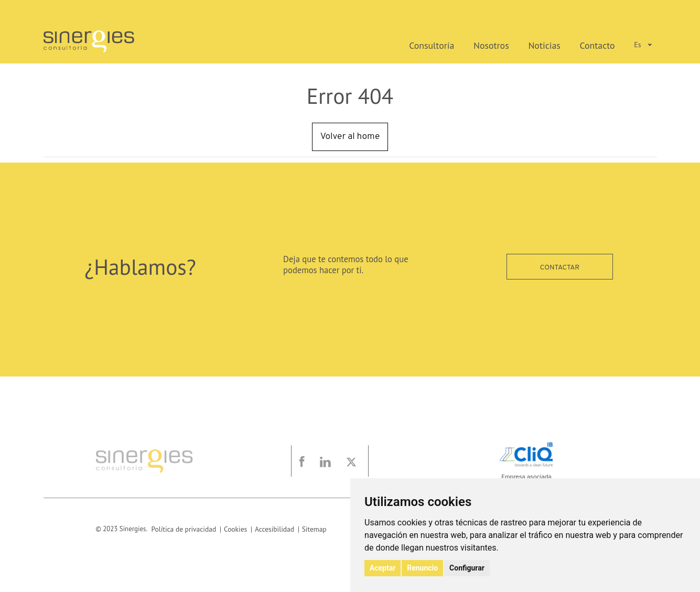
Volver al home (350, 137)
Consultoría (460, 45)
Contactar (560, 266)
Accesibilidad (270, 529)
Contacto (601, 45)
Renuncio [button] (421, 568)
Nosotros (510, 45)
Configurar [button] (465, 568)
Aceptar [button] (382, 568)
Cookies (232, 529)
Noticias (556, 45)
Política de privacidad (182, 529)
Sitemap (308, 529)
